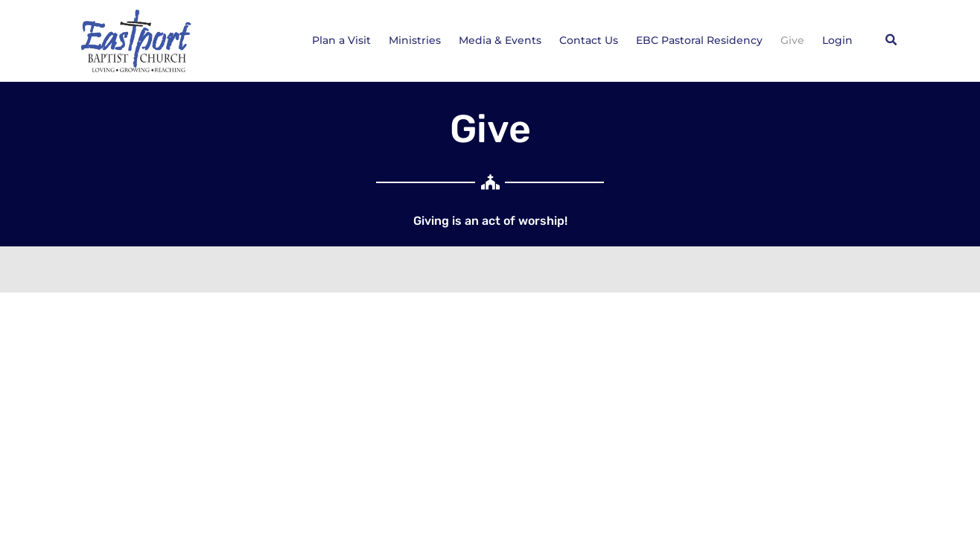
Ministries (415, 40)
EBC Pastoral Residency (699, 40)
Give (792, 40)
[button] (891, 40)
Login (837, 40)
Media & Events (500, 40)
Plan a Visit (341, 40)
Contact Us (589, 40)
